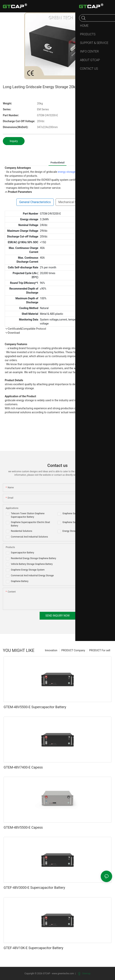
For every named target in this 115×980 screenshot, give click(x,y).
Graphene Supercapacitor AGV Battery (82, 522)
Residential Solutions (22, 531)
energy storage (66, 172)
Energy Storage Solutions (75, 531)
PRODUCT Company (73, 650)
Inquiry (14, 141)
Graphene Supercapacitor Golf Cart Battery (84, 513)
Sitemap (84, 974)
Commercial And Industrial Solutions (29, 537)
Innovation (51, 650)
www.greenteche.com (63, 974)
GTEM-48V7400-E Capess (23, 767)
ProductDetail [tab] (57, 163)
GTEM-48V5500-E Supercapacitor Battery (35, 707)
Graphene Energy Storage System (28, 570)
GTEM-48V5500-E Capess (23, 827)
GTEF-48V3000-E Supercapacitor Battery (34, 888)
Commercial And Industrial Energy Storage (32, 576)
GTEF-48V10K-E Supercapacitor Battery (33, 948)
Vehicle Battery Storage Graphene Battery (32, 564)
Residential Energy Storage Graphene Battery (34, 558)
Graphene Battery (20, 581)
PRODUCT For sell (100, 650)
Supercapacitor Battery (22, 553)
